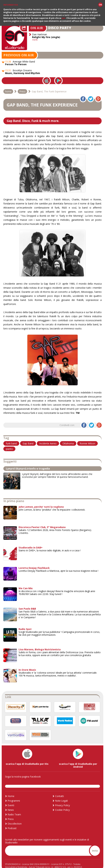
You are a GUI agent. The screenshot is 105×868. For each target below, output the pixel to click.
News (11, 804)
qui (63, 18)
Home (11, 790)
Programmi (14, 795)
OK (100, 5)
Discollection (15, 818)
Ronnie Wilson (87, 437)
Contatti (59, 790)
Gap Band (28, 437)
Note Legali (61, 795)
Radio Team (14, 809)
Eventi (11, 799)
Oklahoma (68, 437)
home (8, 85)
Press (22, 85)
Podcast (12, 822)
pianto (9, 443)
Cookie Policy (62, 804)
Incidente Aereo (48, 437)
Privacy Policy (62, 799)
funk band (11, 437)
